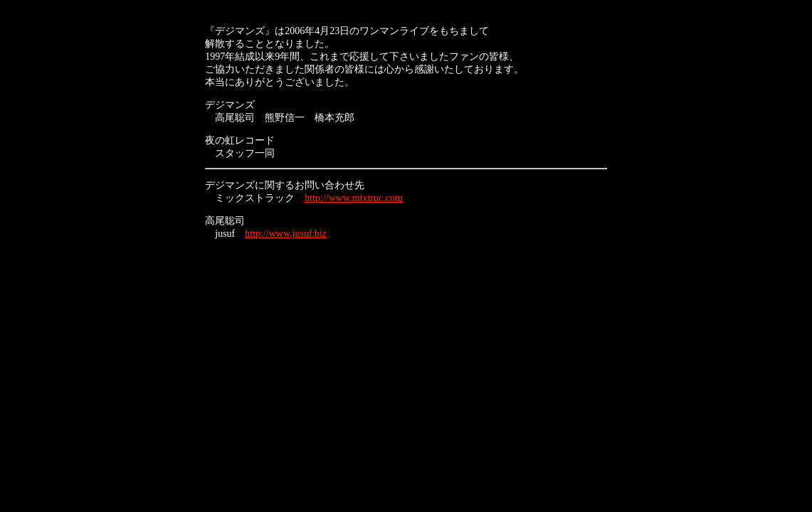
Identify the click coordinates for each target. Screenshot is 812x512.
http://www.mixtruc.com (354, 198)
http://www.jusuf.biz (286, 234)
